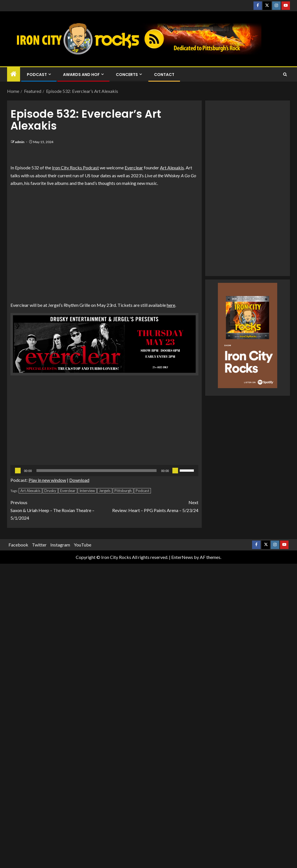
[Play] (18, 471)
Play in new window (47, 480)
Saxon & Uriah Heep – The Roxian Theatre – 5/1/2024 (57, 509)
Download (79, 480)
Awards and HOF (81, 75)
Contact (164, 75)
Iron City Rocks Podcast (75, 168)
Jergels (105, 491)
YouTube (83, 545)
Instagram (60, 545)
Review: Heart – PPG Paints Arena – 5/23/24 (151, 506)
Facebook (18, 545)
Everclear (134, 168)
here (171, 305)
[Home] (14, 74)
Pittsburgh (123, 491)
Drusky (50, 491)
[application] (104, 471)
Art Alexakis (172, 168)
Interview (87, 491)
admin (20, 142)
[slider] (97, 471)
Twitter (39, 545)
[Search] (285, 74)
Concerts (127, 75)
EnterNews (182, 557)
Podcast (37, 75)
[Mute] (175, 471)
